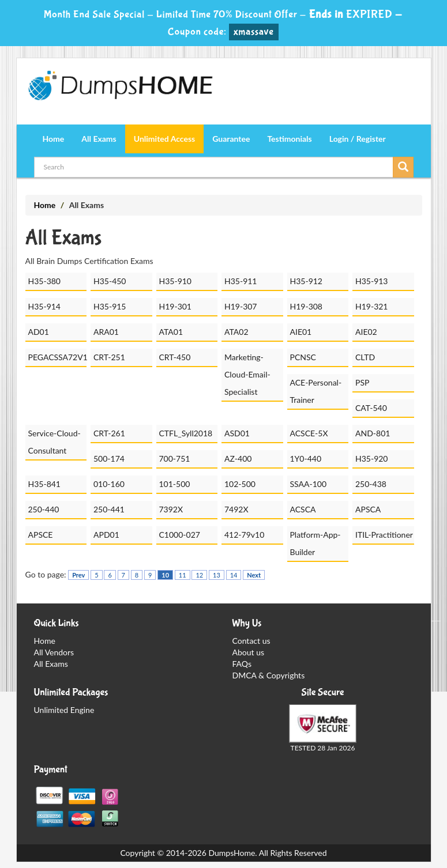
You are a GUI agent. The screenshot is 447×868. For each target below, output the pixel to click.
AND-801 (373, 433)
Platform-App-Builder (315, 543)
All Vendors (54, 652)
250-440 (44, 509)
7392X (171, 509)
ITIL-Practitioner (384, 535)
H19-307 (241, 306)
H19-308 (307, 306)
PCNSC (303, 357)
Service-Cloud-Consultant (55, 442)
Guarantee (231, 139)
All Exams (99, 139)
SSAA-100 (309, 484)
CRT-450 (175, 357)
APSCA (368, 509)
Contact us (251, 641)
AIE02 (366, 332)
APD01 (106, 535)
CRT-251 (109, 357)
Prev (78, 575)
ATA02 (236, 332)
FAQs (242, 664)
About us (249, 652)
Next (254, 575)
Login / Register (358, 139)
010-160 (109, 484)
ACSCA (303, 509)
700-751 (175, 458)
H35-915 (110, 306)
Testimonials (289, 139)
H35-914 (45, 306)
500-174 (109, 458)
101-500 (175, 484)
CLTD (365, 357)
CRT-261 (109, 433)
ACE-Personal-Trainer (316, 391)
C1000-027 (180, 535)
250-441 (109, 509)
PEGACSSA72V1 (58, 357)
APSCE (41, 535)
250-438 (371, 484)
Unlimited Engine (64, 710)
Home (54, 139)
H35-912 (307, 281)
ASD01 (237, 433)
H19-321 (372, 306)
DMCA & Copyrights (269, 675)
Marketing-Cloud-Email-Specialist (247, 374)
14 (234, 575)
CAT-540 (371, 408)
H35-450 (110, 281)
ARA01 (106, 332)
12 (199, 575)
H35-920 (372, 458)
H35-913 (372, 281)
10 (165, 575)
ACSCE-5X (309, 433)
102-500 (240, 484)
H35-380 (45, 281)
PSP (362, 382)
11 (183, 575)
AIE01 (301, 332)
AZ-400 (238, 458)
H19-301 (176, 306)
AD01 (39, 332)
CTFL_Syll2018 (186, 433)
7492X (236, 509)
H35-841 (45, 484)
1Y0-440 (306, 458)
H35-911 (241, 281)
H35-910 (176, 281)
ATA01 (171, 332)
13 (217, 575)
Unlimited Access (164, 139)
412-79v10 (244, 535)
